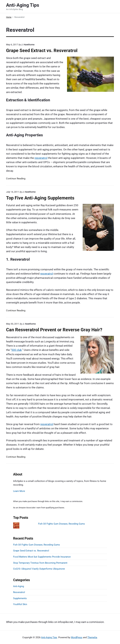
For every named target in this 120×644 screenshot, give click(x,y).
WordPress (77, 637)
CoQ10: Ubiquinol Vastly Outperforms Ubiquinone (39, 569)
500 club (17, 350)
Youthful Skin (20, 604)
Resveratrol (19, 592)
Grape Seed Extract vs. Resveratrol (42, 51)
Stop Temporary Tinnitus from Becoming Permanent (40, 563)
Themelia (92, 637)
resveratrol (41, 158)
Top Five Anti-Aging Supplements (40, 198)
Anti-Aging (19, 586)
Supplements (20, 598)
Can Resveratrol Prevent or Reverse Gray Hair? (54, 330)
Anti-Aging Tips (49, 637)
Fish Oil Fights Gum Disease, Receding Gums (61, 524)
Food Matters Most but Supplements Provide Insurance (42, 557)
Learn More (19, 491)
